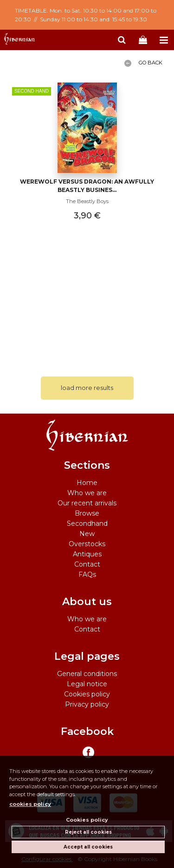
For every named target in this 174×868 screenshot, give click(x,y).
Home (87, 483)
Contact (87, 564)
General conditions (87, 674)
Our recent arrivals (87, 503)
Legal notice (87, 684)
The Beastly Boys (87, 201)
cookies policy (30, 804)
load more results (87, 388)
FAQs (87, 574)
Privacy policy (87, 704)
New (87, 534)
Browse (87, 513)
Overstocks (87, 544)
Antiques (87, 554)
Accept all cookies (88, 847)
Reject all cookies (88, 832)
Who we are (87, 493)
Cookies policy (87, 694)
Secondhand (87, 523)
